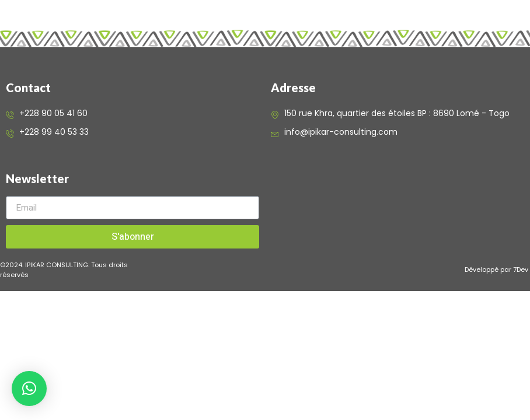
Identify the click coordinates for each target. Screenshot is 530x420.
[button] (29, 388)
